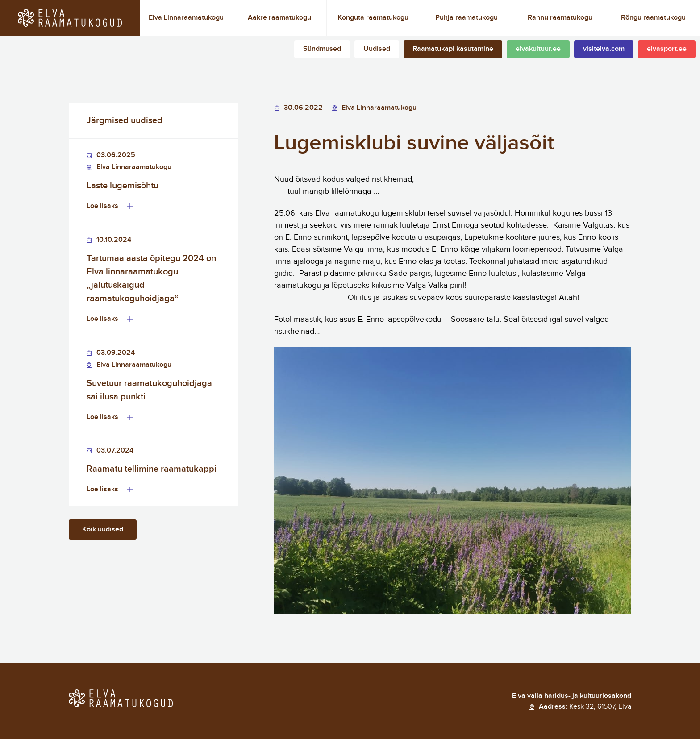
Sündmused (322, 49)
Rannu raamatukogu (560, 18)
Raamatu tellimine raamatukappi (152, 469)
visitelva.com (604, 49)
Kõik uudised (103, 529)
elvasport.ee (667, 49)
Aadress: (585, 707)
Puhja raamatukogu (467, 18)
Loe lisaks (102, 206)
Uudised (377, 49)
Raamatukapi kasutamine (453, 49)
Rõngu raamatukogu (653, 18)
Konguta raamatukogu (373, 18)
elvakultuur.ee (538, 49)
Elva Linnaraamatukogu (186, 18)
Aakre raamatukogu (279, 18)
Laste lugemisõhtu (123, 186)
